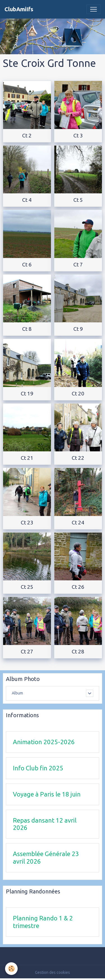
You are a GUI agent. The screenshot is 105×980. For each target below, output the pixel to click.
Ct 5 (78, 200)
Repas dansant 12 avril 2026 (45, 824)
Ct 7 (78, 264)
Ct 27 (27, 651)
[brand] (19, 9)
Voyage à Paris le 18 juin (47, 794)
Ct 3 (78, 135)
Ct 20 (78, 393)
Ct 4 (27, 200)
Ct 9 (78, 329)
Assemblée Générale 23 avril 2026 (46, 857)
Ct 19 (27, 393)
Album (17, 693)
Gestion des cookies (53, 972)
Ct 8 (27, 329)
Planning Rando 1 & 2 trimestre (43, 922)
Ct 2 (27, 135)
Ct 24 (78, 522)
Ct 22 (78, 458)
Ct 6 (27, 264)
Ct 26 (78, 587)
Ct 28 (78, 651)
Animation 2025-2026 (44, 742)
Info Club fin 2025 (38, 768)
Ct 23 (27, 522)
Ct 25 (27, 587)
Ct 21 (27, 458)
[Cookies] (11, 969)
